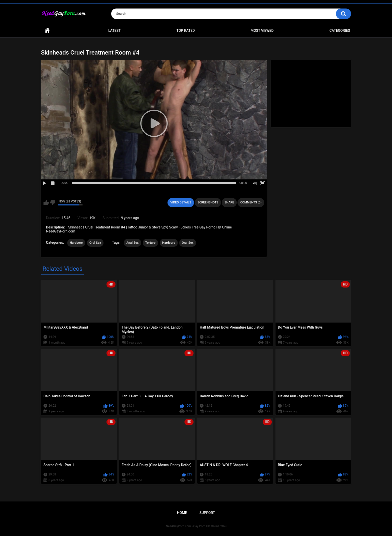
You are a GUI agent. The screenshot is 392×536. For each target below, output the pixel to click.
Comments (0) (251, 202)
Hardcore (76, 243)
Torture (150, 243)
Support (207, 513)
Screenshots (208, 202)
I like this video (46, 203)
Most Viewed (262, 31)
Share (229, 202)
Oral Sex (95, 243)
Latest (114, 31)
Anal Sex (132, 243)
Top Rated (186, 31)
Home (47, 31)
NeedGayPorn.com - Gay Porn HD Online (193, 526)
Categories (340, 31)
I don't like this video (53, 203)
